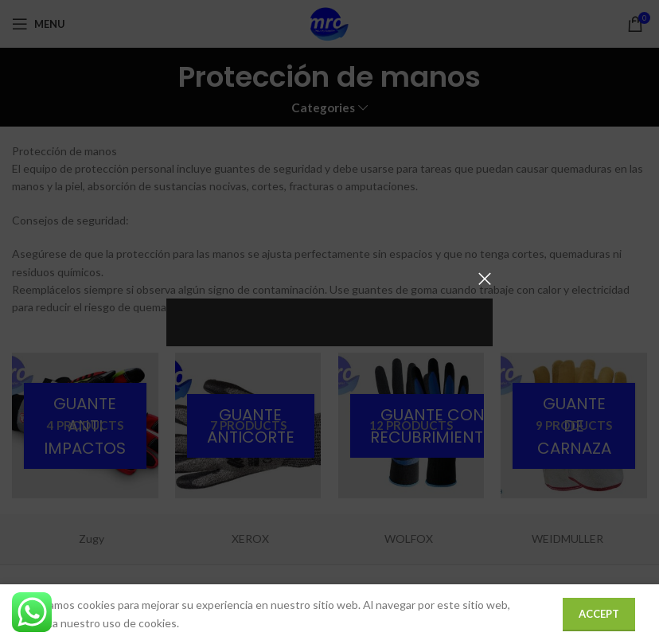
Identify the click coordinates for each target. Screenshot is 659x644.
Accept (599, 614)
